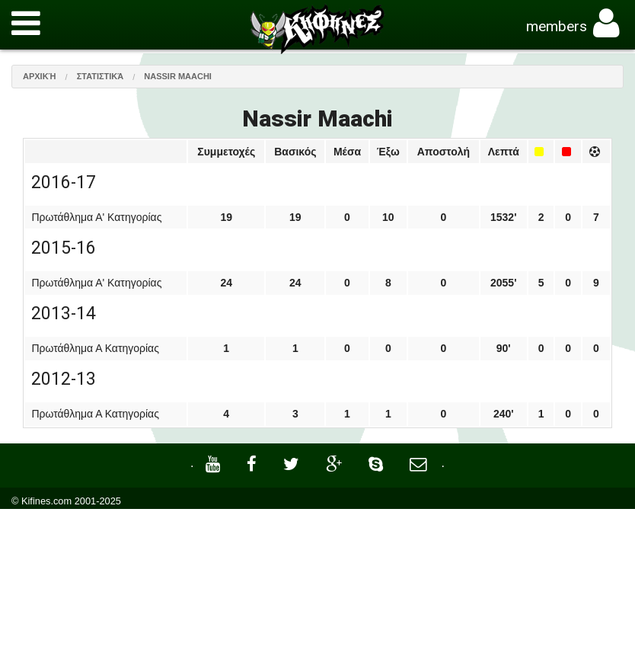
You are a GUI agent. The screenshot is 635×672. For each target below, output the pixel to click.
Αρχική (40, 76)
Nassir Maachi (178, 76)
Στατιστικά (101, 76)
